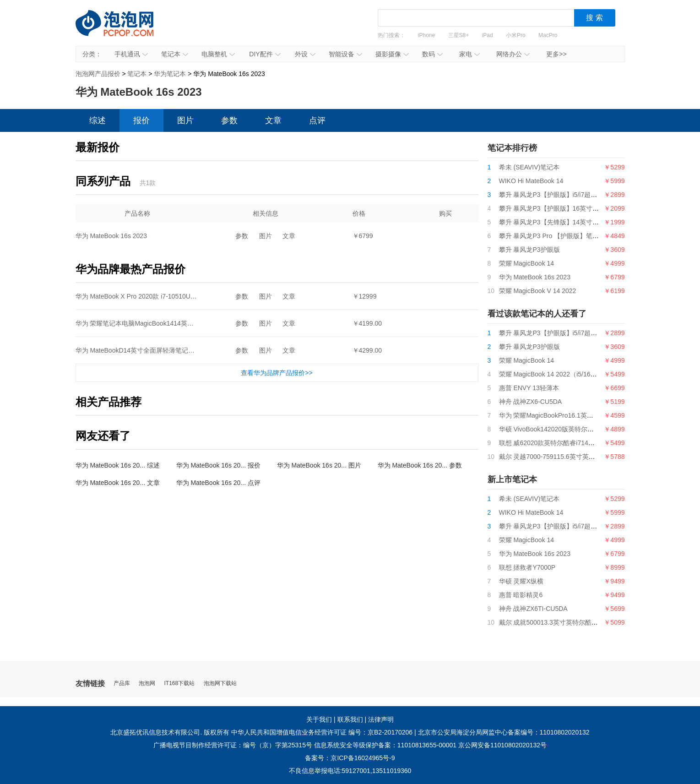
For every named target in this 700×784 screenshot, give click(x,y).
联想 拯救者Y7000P (527, 567)
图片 (185, 120)
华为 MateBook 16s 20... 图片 (319, 465)
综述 (98, 120)
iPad (488, 35)
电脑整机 (218, 54)
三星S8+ (459, 35)
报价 (141, 120)
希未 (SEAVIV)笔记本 (529, 167)
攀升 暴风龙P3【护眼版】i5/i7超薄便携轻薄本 (564, 195)
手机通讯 (131, 54)
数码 (432, 54)
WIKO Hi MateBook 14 (531, 181)
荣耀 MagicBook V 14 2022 (538, 291)
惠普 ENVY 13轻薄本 (529, 388)
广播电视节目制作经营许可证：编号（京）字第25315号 (233, 745)
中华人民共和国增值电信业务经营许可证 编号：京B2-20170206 (322, 732)
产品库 (122, 683)
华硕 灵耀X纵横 (521, 581)
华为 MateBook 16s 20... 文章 (118, 483)
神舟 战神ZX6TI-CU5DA (533, 609)
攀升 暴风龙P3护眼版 (529, 250)
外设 (305, 54)
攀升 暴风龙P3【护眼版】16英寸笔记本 (556, 208)
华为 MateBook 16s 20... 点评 (218, 483)
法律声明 (381, 719)
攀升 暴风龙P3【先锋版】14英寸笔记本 (556, 222)
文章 (273, 120)
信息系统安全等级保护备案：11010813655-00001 (385, 745)
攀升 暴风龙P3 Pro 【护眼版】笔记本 (552, 236)
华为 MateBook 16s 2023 (111, 236)
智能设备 (345, 54)
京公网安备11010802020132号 (502, 745)
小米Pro (516, 35)
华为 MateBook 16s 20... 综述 (118, 465)
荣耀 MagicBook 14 (527, 263)
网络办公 (513, 54)
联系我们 (350, 719)
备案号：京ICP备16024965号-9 (350, 758)
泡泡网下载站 (220, 683)
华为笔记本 (170, 74)
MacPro (548, 35)
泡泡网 (147, 683)
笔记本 (175, 54)
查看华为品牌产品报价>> (277, 373)
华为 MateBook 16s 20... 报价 (218, 465)
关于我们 (319, 719)
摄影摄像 (392, 54)
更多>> (556, 54)
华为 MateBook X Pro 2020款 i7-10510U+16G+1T (147, 296)
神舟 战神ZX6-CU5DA (531, 402)
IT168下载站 (180, 683)
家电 (469, 54)
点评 (317, 120)
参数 (229, 120)
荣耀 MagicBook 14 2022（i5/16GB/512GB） (564, 374)
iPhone (426, 35)
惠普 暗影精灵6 (521, 595)
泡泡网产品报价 (124, 30)
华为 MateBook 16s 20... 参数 (420, 465)
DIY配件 (265, 54)
